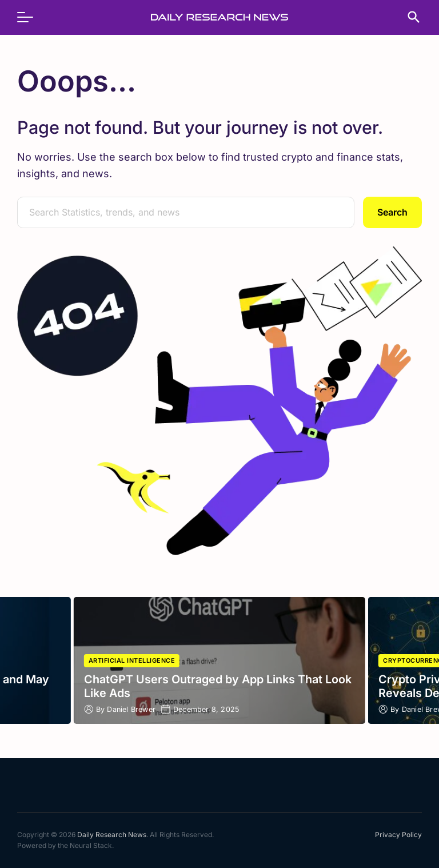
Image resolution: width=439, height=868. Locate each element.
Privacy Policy (398, 835)
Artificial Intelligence (132, 661)
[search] (408, 17)
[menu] (31, 17)
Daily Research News (112, 835)
